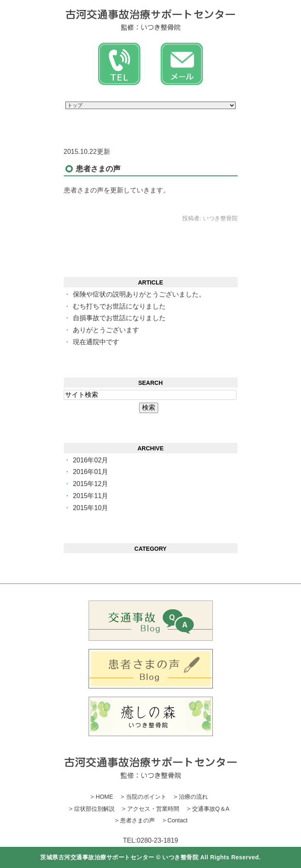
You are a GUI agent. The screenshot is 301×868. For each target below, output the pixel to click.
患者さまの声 (98, 169)
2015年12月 (90, 484)
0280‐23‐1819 (158, 840)
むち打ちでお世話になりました (119, 306)
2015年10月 (90, 508)
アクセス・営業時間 (153, 809)
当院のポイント (146, 797)
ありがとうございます (106, 330)
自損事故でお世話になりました (119, 318)
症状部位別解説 (94, 809)
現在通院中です (96, 342)
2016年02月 (90, 460)
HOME (104, 797)
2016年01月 (90, 472)
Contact (178, 820)
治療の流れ (193, 797)
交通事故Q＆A (211, 809)
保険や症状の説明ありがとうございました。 (139, 294)
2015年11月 (90, 496)
